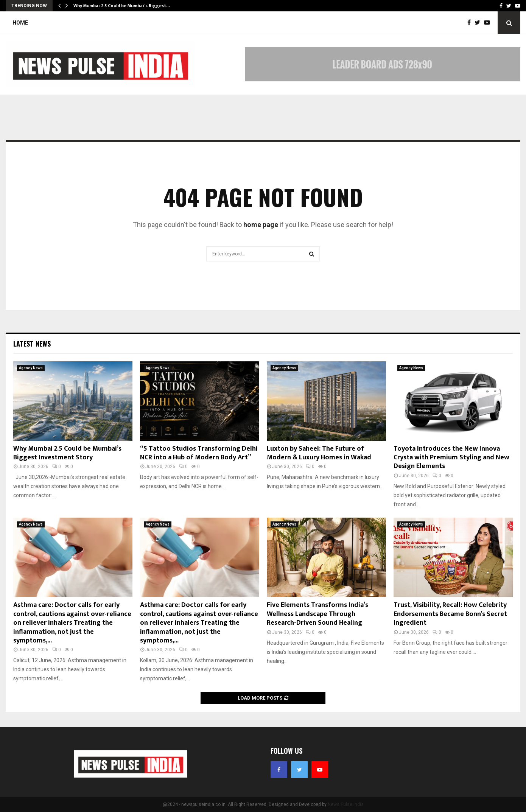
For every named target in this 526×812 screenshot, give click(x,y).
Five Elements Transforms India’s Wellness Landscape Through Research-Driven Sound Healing (317, 614)
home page (261, 225)
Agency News (31, 368)
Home (20, 23)
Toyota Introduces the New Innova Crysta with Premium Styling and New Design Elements (451, 458)
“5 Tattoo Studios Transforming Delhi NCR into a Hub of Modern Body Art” (199, 453)
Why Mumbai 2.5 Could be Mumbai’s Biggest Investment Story (67, 453)
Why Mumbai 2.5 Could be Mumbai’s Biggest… (122, 6)
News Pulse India (346, 804)
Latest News (32, 344)
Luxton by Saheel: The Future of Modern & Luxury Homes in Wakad (319, 453)
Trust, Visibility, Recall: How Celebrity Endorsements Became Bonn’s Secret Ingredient (450, 614)
